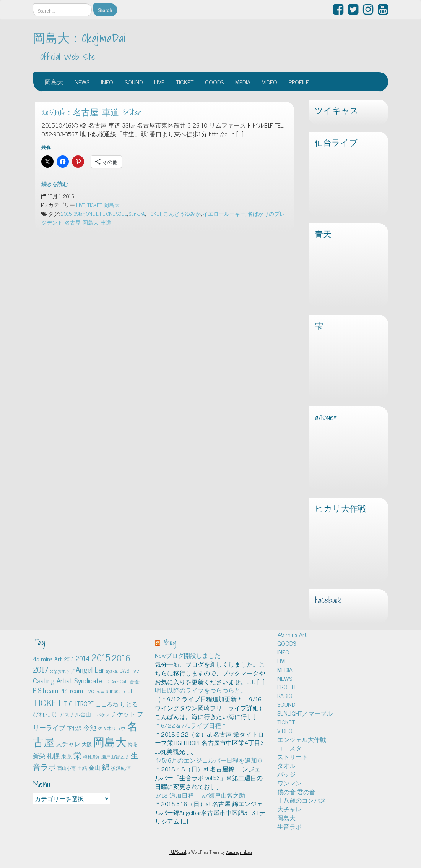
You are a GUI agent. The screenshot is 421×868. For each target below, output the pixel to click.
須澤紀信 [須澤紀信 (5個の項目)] (121, 768)
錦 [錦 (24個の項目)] (106, 766)
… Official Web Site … (68, 57)
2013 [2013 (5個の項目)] (69, 659)
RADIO (285, 695)
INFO (107, 82)
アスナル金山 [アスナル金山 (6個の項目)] (75, 714)
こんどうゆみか (182, 214)
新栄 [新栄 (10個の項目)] (39, 756)
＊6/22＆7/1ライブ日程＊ (191, 725)
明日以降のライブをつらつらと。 (201, 690)
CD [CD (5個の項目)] (106, 681)
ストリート (293, 756)
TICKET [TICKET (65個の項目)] (48, 702)
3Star (79, 214)
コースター (293, 748)
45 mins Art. (292, 634)
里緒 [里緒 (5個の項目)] (82, 768)
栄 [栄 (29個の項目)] (77, 755)
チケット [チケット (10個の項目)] (123, 714)
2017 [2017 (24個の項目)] (41, 669)
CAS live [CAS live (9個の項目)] (129, 670)
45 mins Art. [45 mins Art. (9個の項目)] (48, 659)
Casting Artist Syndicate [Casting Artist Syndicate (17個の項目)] (67, 680)
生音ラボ (289, 826)
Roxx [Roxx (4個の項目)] (100, 691)
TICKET (185, 82)
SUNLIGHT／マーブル (305, 713)
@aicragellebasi (239, 852)
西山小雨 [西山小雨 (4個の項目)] (67, 768)
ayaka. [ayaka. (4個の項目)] (112, 671)
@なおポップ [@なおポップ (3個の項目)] (62, 671)
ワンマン (289, 783)
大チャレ (289, 809)
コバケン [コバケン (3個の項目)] (101, 715)
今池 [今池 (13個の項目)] (90, 727)
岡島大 (54, 82)
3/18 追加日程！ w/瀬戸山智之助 (200, 795)
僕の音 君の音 (296, 792)
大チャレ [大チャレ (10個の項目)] (68, 743)
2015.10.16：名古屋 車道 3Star (91, 112)
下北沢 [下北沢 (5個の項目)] (74, 728)
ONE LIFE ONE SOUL (106, 214)
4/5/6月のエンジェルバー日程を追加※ (209, 760)
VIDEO (270, 82)
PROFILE (299, 82)
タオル (286, 765)
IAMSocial (178, 852)
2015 (66, 214)
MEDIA (243, 82)
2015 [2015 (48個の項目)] (101, 657)
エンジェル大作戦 (302, 739)
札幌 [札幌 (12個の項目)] (53, 756)
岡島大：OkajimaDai (79, 38)
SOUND (134, 82)
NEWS (82, 82)
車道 (106, 222)
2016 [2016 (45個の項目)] (121, 657)
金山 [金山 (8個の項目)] (94, 767)
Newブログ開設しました (188, 655)
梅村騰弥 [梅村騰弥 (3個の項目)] (91, 757)
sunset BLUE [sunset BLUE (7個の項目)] (119, 691)
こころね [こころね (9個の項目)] (107, 704)
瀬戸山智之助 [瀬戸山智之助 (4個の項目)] (115, 756)
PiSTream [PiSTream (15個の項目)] (46, 690)
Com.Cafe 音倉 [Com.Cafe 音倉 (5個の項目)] (125, 681)
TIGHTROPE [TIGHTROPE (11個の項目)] (79, 704)
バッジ (286, 774)
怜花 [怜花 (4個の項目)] (133, 744)
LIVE (159, 82)
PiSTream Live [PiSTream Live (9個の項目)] (77, 691)
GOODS (214, 82)
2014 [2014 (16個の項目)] (83, 658)
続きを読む (55, 184)
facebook (328, 600)
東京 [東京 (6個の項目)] (67, 756)
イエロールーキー (224, 214)
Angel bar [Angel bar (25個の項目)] (90, 669)
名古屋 (73, 222)
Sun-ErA (137, 214)
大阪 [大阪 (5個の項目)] (87, 744)
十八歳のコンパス (302, 800)
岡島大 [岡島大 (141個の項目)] (110, 741)
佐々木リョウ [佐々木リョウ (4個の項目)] (112, 728)
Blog (170, 642)
